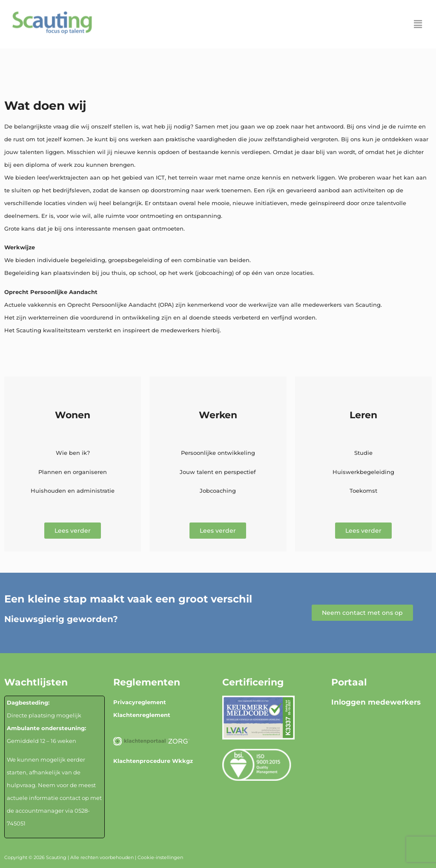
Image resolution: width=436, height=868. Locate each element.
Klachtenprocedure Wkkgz (153, 761)
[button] (418, 24)
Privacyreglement (140, 702)
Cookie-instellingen (160, 857)
